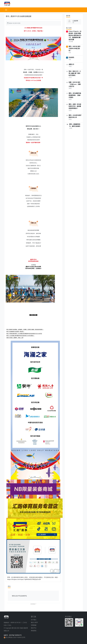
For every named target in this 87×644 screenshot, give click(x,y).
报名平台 (34, 628)
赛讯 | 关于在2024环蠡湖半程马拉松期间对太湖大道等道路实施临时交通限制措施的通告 (28, 320)
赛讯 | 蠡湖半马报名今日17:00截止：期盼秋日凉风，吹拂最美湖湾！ (22, 328)
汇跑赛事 (75, 21)
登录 (13, 596)
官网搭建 (34, 625)
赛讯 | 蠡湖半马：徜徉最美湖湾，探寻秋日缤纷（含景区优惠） (21, 321)
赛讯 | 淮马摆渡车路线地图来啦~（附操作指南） (75, 95)
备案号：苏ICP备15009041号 (13, 635)
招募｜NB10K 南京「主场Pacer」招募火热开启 (75, 84)
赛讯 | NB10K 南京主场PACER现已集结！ (75, 48)
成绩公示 (71, 64)
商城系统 (34, 631)
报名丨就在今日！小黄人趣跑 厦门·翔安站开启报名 (75, 73)
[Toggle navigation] (6, 10)
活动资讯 (71, 57)
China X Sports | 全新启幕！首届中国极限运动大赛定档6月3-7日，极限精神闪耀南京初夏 (75, 35)
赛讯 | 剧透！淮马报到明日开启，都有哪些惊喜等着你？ (75, 106)
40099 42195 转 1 (16, 623)
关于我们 (34, 620)
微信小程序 (34, 622)
